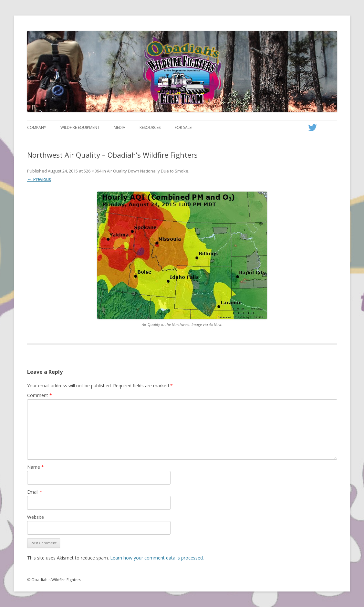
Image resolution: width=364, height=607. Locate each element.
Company (37, 127)
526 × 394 (93, 171)
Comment (40, 395)
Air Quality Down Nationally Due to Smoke (148, 171)
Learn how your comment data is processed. (157, 558)
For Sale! (184, 127)
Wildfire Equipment (80, 127)
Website (36, 517)
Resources (150, 127)
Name (36, 467)
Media (120, 127)
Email (35, 492)
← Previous (39, 179)
